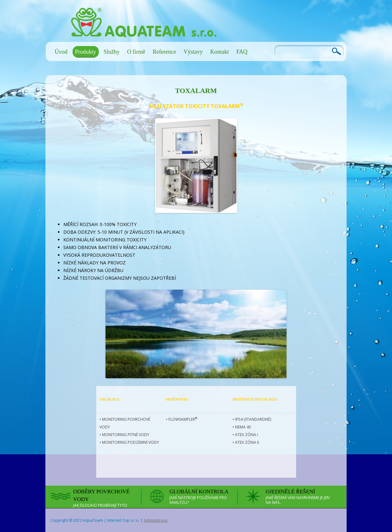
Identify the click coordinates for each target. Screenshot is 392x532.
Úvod (61, 52)
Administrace (156, 520)
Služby (112, 52)
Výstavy (193, 52)
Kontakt (219, 52)
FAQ (242, 52)
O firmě (136, 52)
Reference (165, 52)
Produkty (86, 52)
